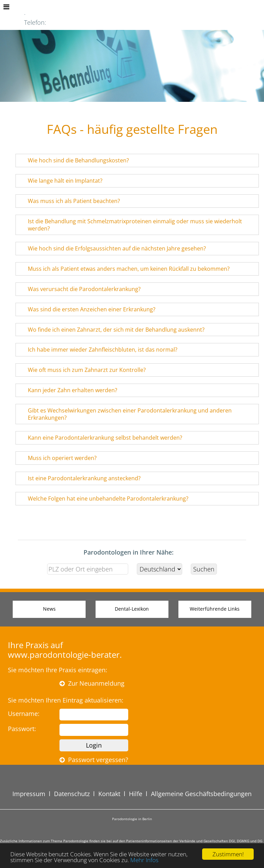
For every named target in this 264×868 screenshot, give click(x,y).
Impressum (29, 794)
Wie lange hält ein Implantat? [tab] (61, 181)
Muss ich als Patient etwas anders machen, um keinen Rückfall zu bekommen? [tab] (124, 269)
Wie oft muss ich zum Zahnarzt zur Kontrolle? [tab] (82, 370)
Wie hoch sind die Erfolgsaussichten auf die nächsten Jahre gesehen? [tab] (112, 248)
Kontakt (109, 794)
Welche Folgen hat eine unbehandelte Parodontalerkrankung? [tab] (104, 499)
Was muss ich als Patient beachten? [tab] (69, 201)
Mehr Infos (144, 860)
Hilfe (136, 794)
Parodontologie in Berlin (132, 819)
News (49, 609)
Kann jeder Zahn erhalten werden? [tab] (68, 390)
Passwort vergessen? (94, 760)
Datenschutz (72, 794)
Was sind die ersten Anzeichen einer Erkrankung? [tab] (87, 309)
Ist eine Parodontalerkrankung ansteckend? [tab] (80, 478)
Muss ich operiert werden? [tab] (58, 458)
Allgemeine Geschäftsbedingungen (201, 794)
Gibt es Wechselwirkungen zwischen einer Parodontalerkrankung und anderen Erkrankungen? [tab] (125, 414)
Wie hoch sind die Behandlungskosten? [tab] (74, 160)
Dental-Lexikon (132, 609)
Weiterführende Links (215, 609)
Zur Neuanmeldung (92, 683)
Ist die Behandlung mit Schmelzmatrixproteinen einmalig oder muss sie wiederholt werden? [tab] (130, 225)
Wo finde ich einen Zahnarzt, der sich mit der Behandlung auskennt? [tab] (112, 330)
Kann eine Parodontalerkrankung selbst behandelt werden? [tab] (101, 438)
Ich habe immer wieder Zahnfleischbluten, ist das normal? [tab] (98, 350)
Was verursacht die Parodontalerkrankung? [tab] (80, 289)
